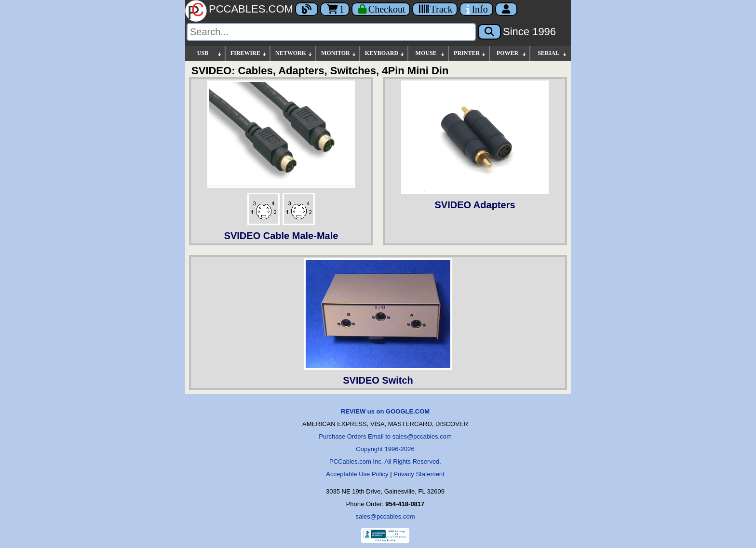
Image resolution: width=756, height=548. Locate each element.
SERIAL (553, 53)
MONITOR (339, 53)
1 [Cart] (335, 9)
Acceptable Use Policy (357, 474)
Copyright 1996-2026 (385, 449)
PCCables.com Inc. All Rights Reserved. (385, 461)
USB (210, 53)
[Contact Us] (476, 9)
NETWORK (294, 53)
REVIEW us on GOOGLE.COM (385, 411)
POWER (512, 53)
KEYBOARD (385, 53)
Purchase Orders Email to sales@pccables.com (385, 436)
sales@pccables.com (385, 516)
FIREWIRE (249, 53)
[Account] (506, 9)
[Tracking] (435, 9)
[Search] (331, 32)
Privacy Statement (419, 474)
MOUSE (431, 53)
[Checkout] (381, 9)
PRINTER (470, 53)
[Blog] (307, 9)
